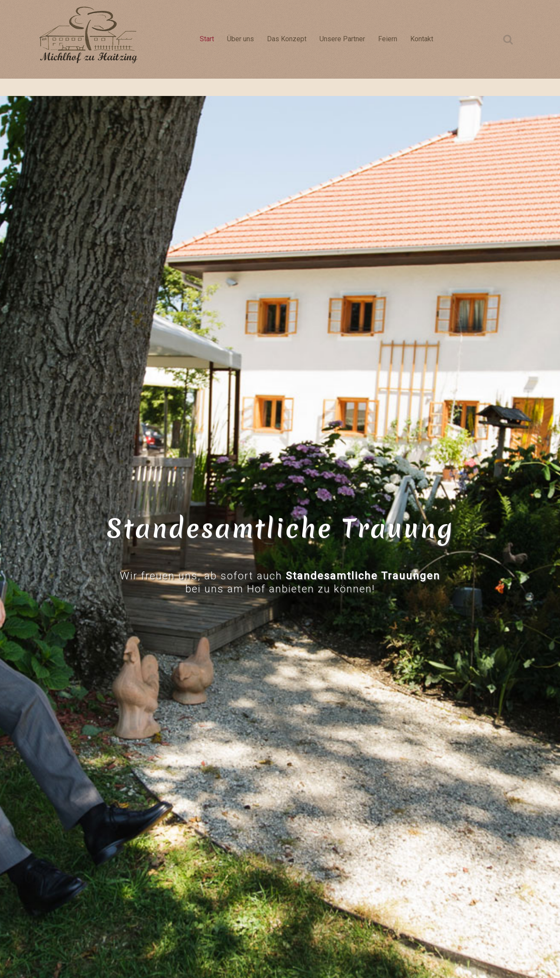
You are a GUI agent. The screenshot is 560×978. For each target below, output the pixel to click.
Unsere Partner (342, 39)
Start (207, 39)
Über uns (240, 39)
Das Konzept (287, 39)
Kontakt (422, 39)
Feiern (388, 39)
